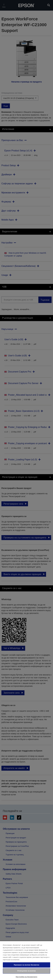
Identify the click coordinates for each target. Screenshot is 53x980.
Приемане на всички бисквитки (27, 965)
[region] (26, 960)
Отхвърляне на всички (26, 971)
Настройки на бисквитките (26, 977)
